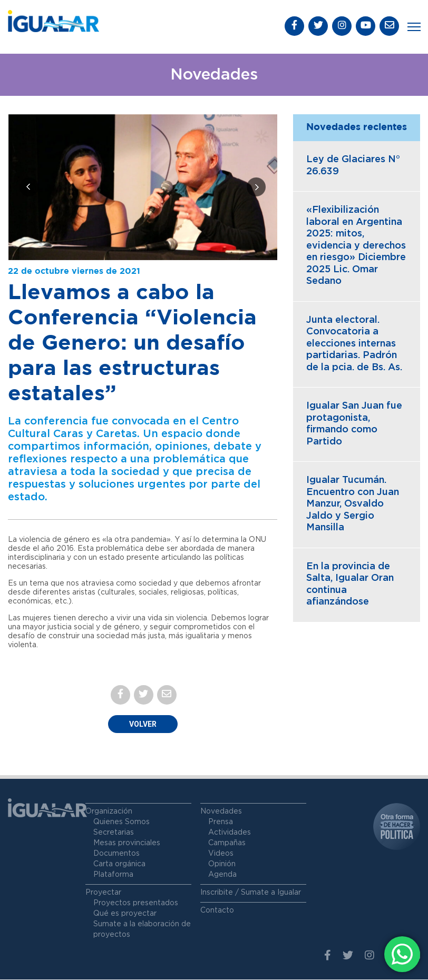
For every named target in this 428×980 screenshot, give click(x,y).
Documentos (116, 854)
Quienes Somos (121, 823)
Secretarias (114, 833)
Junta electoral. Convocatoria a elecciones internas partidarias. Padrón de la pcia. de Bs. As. (354, 344)
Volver (143, 725)
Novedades (221, 812)
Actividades (230, 833)
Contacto (217, 911)
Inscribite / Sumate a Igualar (251, 893)
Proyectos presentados (136, 904)
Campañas (227, 844)
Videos (221, 854)
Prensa (221, 823)
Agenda (222, 875)
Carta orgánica (119, 865)
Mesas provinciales (127, 844)
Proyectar (103, 893)
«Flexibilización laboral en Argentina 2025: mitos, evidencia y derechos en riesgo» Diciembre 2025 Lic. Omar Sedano (356, 247)
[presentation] (29, 188)
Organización (109, 812)
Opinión (222, 865)
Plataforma (113, 875)
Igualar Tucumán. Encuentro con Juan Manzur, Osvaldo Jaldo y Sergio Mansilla (353, 505)
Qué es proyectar (125, 914)
